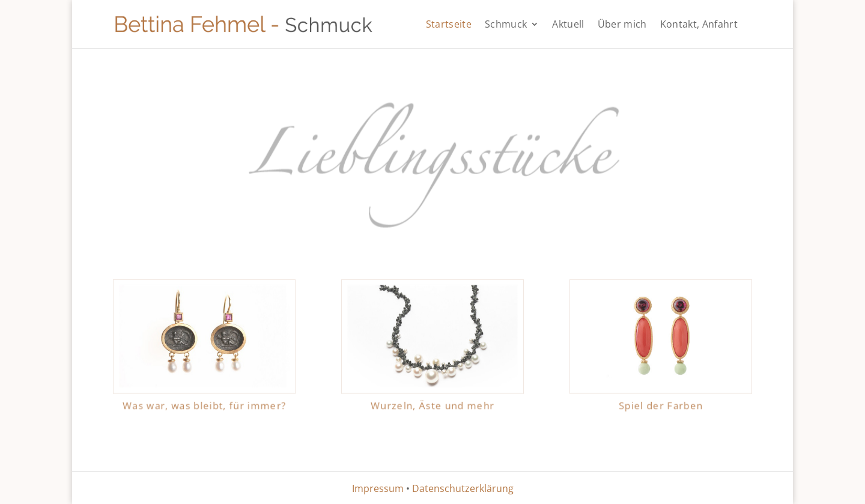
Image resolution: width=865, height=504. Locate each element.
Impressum (378, 488)
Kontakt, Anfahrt (699, 25)
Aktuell (568, 25)
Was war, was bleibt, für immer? (205, 402)
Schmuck (506, 25)
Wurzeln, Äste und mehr (432, 402)
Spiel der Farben (660, 402)
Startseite (449, 25)
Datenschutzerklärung (463, 488)
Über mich (622, 25)
